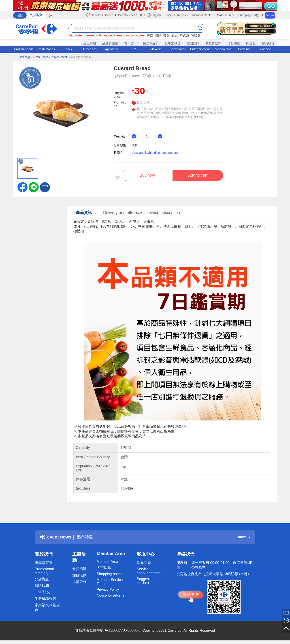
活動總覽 (234, 43)
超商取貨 (268, 43)
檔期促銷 (193, 43)
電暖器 (196, 35)
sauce (108, 35)
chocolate (75, 35)
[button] (45, 187)
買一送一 (130, 43)
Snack (68, 49)
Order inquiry (225, 15)
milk (99, 35)
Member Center (203, 15)
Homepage (24, 57)
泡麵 (158, 35)
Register (182, 15)
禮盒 (166, 35)
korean (119, 35)
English (154, 15)
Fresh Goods (46, 49)
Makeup (156, 49)
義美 (175, 35)
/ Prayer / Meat (58, 57)
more (244, 537)
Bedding (244, 49)
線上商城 (90, 43)
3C (134, 49)
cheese (89, 35)
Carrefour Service (99, 15)
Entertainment (200, 49)
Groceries (90, 49)
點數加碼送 (173, 43)
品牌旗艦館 (110, 43)
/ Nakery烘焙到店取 (80, 57)
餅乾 (150, 35)
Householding (222, 49)
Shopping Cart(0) (249, 15)
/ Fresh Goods (40, 57)
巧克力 (184, 35)
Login (169, 15)
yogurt (130, 35)
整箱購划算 (213, 43)
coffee (140, 35)
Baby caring (178, 49)
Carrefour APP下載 (130, 15)
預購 (135, 145)
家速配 (251, 43)
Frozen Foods (24, 49)
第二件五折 (151, 43)
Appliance (112, 49)
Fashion (266, 49)
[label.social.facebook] (22, 187)
